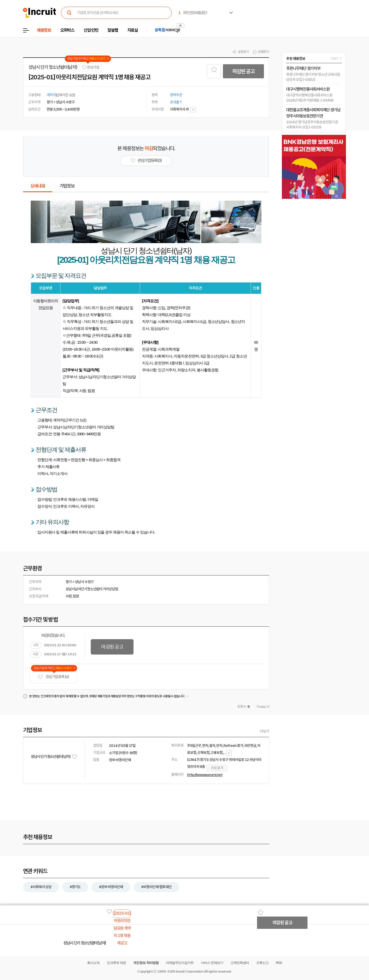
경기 (69, 582)
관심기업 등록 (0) (53, 677)
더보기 (264, 731)
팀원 (76, 596)
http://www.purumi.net (205, 775)
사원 (69, 596)
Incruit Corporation (189, 971)
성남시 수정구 (84, 582)
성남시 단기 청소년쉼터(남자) (53, 67)
